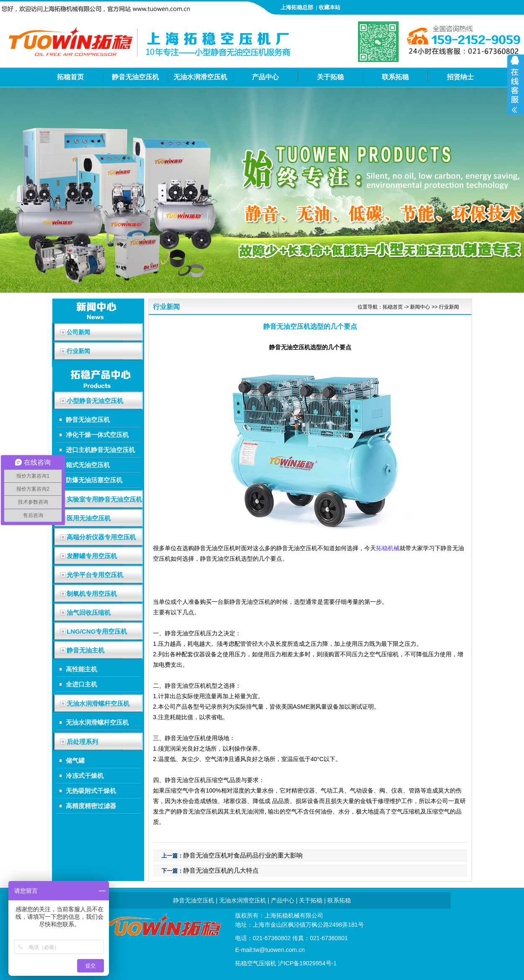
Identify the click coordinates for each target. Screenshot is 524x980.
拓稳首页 (70, 77)
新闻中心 (420, 307)
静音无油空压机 (135, 77)
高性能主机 (82, 669)
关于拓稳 (330, 77)
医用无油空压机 (89, 518)
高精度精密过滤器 (91, 806)
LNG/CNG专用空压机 (97, 631)
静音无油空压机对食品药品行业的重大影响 (243, 855)
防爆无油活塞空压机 (94, 480)
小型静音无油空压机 (95, 401)
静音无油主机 (86, 650)
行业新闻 (449, 307)
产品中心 (265, 77)
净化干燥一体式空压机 (97, 435)
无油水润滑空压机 (200, 77)
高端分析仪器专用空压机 (101, 537)
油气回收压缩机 (89, 612)
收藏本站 (329, 7)
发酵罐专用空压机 (92, 556)
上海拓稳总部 (297, 7)
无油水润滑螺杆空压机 (98, 703)
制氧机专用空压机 (92, 594)
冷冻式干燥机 (85, 776)
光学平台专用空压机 (95, 575)
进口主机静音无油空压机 (100, 450)
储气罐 (75, 760)
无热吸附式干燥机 (91, 791)
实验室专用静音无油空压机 (104, 499)
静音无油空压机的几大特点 (221, 870)
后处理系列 (82, 742)
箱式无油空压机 (88, 465)
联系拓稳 (395, 77)
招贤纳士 (460, 77)
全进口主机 (82, 684)
